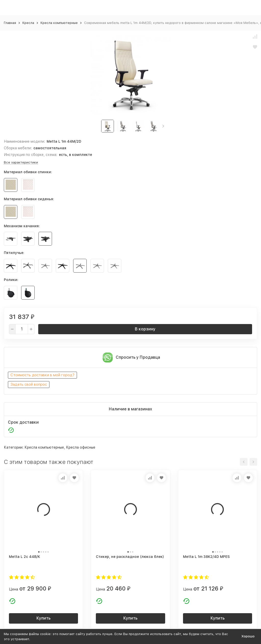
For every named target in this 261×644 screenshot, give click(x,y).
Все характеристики (21, 162)
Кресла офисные (81, 447)
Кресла (28, 23)
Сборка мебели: (18, 148)
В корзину (145, 329)
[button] (163, 126)
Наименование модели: (24, 141)
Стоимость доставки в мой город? (42, 375)
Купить (43, 618)
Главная (10, 23)
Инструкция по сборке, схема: (31, 155)
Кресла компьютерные (59, 23)
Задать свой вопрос (29, 384)
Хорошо (248, 636)
